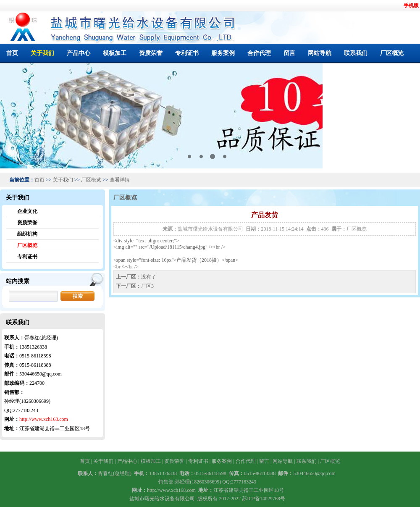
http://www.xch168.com (44, 419)
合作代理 (259, 53)
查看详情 (120, 180)
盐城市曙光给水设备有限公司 (210, 229)
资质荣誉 (151, 53)
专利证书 (187, 53)
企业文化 (27, 211)
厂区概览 (392, 53)
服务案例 (223, 53)
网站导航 (320, 53)
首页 (12, 53)
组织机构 (27, 234)
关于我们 (42, 53)
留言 (289, 53)
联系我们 (356, 53)
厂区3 (147, 286)
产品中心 (79, 53)
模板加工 (115, 53)
